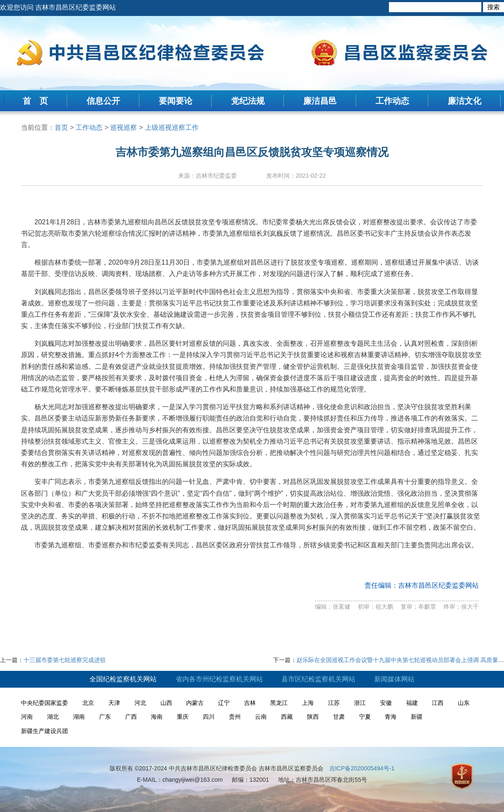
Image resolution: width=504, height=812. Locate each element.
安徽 (386, 703)
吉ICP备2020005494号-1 (362, 768)
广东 (105, 717)
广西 (131, 717)
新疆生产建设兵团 (45, 731)
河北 (140, 703)
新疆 (417, 717)
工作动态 (392, 101)
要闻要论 (176, 101)
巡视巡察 (123, 127)
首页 (61, 127)
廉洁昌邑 (320, 101)
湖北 (53, 717)
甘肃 (339, 717)
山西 (166, 703)
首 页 (35, 101)
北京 (88, 703)
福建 (412, 703)
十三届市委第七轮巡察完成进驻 (65, 660)
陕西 (313, 717)
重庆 (183, 717)
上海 (308, 703)
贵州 (235, 717)
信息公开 (103, 101)
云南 (261, 717)
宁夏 (365, 717)
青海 (391, 717)
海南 (157, 717)
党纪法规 (248, 101)
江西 (438, 703)
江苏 (334, 703)
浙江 (360, 703)
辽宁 (224, 703)
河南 (27, 717)
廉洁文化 (465, 101)
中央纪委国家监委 (45, 703)
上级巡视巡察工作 (172, 127)
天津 (114, 703)
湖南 (79, 717)
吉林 (250, 703)
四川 (209, 717)
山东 (464, 703)
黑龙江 (279, 703)
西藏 (287, 717)
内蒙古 (195, 703)
